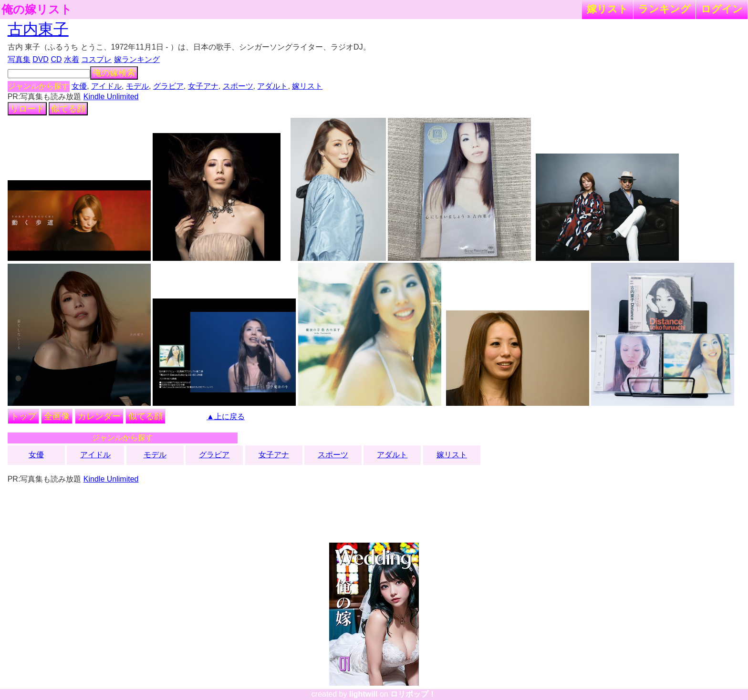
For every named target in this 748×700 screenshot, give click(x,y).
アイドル (106, 86)
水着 (72, 59)
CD (56, 59)
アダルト (272, 86)
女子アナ (203, 86)
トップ (23, 416)
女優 (79, 86)
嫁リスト (608, 9)
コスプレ (96, 59)
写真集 (19, 59)
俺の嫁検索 (114, 73)
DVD (41, 59)
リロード (27, 109)
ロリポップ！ (413, 694)
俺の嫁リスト (37, 10)
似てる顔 (68, 109)
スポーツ (238, 86)
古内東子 (38, 29)
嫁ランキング (137, 59)
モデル (137, 86)
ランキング (665, 9)
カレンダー (99, 416)
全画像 (57, 416)
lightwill (364, 694)
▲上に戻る (226, 417)
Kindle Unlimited (111, 97)
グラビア (168, 86)
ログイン (722, 9)
